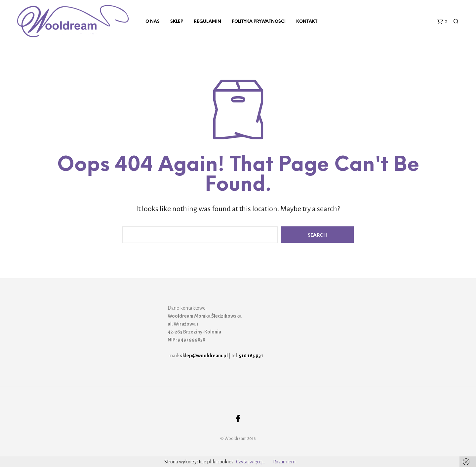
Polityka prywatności (259, 22)
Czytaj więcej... (251, 462)
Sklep (177, 22)
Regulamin (207, 22)
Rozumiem (284, 462)
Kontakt (307, 22)
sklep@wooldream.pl (204, 356)
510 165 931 (251, 356)
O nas (153, 22)
